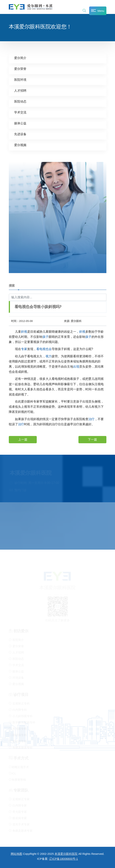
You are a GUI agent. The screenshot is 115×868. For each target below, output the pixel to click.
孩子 (46, 337)
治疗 (91, 419)
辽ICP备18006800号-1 (64, 859)
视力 (49, 356)
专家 (24, 349)
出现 (76, 366)
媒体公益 (20, 123)
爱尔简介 (20, 58)
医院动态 (20, 101)
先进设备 (20, 134)
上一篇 (23, 439)
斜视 (24, 331)
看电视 (41, 349)
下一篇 (92, 439)
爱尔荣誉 (20, 69)
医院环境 (20, 80)
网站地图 (16, 854)
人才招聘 (20, 90)
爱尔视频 (20, 145)
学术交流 (20, 112)
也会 (49, 349)
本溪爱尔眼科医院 (66, 854)
